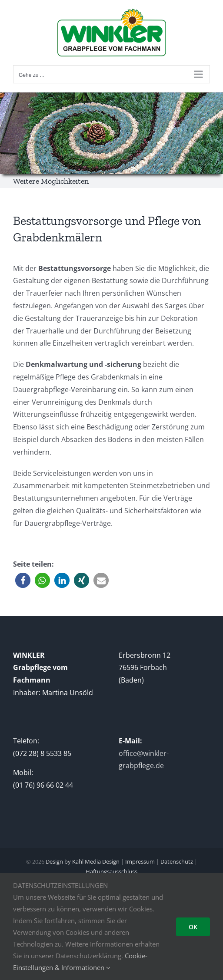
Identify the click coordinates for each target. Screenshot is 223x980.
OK (193, 927)
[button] (23, 580)
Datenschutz (177, 861)
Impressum (140, 861)
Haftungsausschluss (111, 871)
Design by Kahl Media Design (82, 861)
